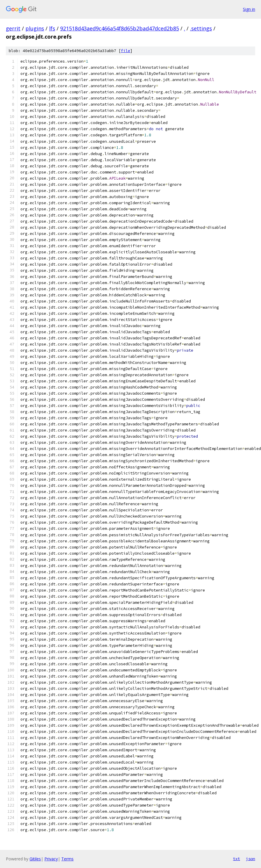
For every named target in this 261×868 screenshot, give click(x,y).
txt (236, 859)
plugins (35, 28)
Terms (67, 859)
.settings (201, 28)
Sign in (249, 9)
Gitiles (35, 859)
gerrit (13, 28)
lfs (52, 28)
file (126, 51)
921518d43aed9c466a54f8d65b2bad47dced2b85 (120, 28)
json (250, 859)
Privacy (51, 859)
